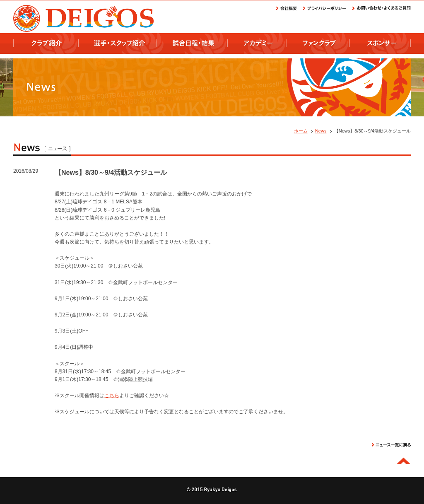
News (321, 131)
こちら (112, 395)
